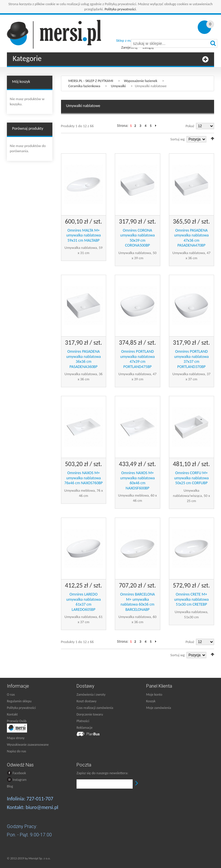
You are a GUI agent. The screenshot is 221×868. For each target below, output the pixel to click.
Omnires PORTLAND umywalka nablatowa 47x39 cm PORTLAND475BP (138, 359)
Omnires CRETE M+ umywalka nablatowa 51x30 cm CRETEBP (191, 599)
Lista (71, 138)
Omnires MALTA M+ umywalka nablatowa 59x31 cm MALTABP (83, 235)
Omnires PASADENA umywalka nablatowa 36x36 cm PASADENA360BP (83, 359)
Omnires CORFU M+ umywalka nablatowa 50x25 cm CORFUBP (191, 478)
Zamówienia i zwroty (91, 695)
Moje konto (154, 695)
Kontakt (12, 714)
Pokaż (190, 126)
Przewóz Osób (17, 721)
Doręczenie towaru (90, 714)
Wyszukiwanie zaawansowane (28, 745)
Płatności (83, 721)
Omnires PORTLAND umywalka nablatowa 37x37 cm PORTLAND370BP (191, 359)
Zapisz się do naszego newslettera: (102, 773)
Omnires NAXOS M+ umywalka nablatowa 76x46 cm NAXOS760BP (83, 478)
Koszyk (151, 701)
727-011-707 (40, 799)
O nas (11, 695)
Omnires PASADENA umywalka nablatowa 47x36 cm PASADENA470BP (191, 238)
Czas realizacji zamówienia (95, 708)
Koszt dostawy (86, 701)
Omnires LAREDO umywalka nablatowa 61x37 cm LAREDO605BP (83, 602)
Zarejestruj (129, 47)
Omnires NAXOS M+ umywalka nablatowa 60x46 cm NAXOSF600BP (138, 480)
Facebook (16, 773)
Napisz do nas (17, 751)
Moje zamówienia (159, 708)
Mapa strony (16, 738)
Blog (10, 786)
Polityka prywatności (120, 9)
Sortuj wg (178, 139)
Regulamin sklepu (19, 701)
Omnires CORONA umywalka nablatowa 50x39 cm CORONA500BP (138, 238)
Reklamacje (84, 728)
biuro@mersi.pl (42, 807)
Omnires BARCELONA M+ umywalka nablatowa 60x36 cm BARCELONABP (137, 602)
